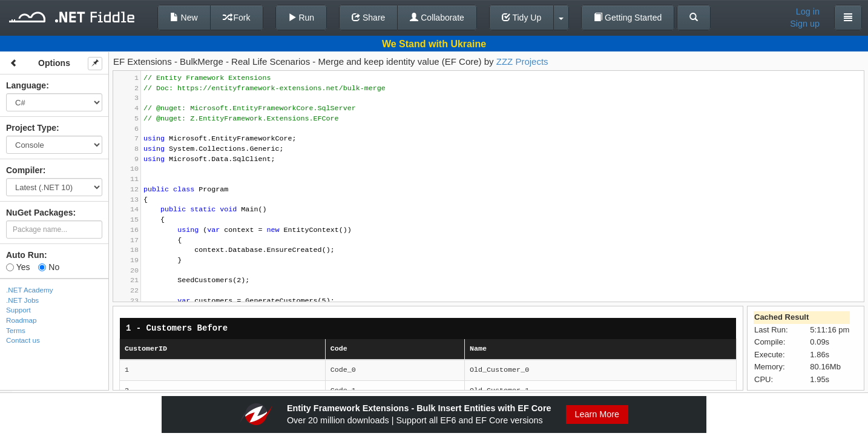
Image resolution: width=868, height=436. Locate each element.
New (184, 18)
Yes (18, 267)
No (49, 267)
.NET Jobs (22, 300)
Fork (237, 18)
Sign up (805, 24)
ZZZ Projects (522, 61)
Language (26, 85)
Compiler (25, 170)
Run (301, 18)
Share (368, 18)
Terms (16, 330)
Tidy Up (521, 18)
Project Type (31, 128)
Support (18, 310)
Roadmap (21, 320)
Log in (808, 12)
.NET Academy (30, 290)
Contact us (23, 340)
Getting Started (628, 18)
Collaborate (437, 18)
